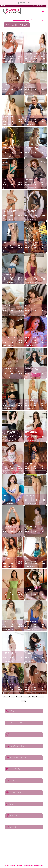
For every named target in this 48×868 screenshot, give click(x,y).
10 (27, 697)
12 (33, 697)
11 (30, 697)
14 (40, 697)
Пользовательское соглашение (33, 865)
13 (36, 697)
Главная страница (19, 20)
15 (43, 697)
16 (23, 701)
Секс (28, 20)
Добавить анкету (24, 3)
